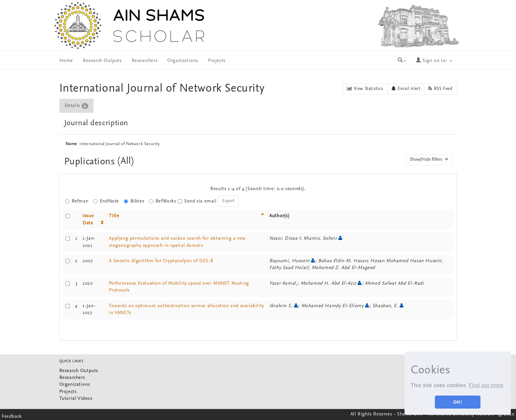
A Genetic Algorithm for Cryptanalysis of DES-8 (161, 261)
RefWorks (163, 201)
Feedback (12, 417)
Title (114, 216)
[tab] (77, 106)
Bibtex (134, 201)
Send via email (197, 201)
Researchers (145, 61)
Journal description (96, 123)
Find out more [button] (486, 385)
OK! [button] (458, 402)
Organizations (183, 61)
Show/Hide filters (429, 159)
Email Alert (406, 89)
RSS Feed (440, 89)
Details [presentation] (76, 106)
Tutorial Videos (76, 399)
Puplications (91, 162)
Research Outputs (102, 61)
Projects (217, 61)
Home (66, 61)
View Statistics (365, 89)
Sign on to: (434, 61)
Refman (77, 201)
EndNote (106, 201)
